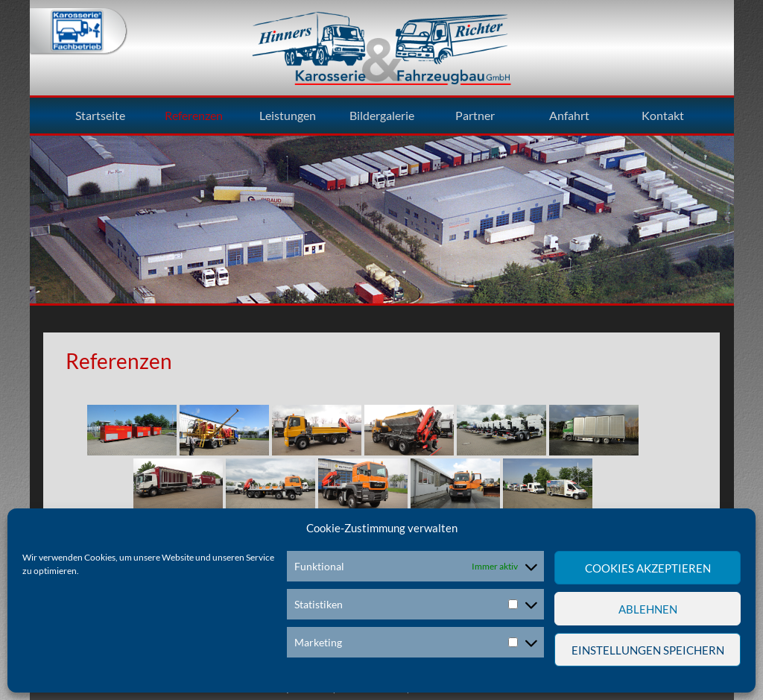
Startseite (100, 116)
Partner (475, 116)
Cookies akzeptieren (648, 568)
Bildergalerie (382, 116)
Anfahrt (569, 116)
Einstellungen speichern (648, 650)
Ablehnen (648, 609)
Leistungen (288, 116)
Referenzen (194, 116)
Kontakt (663, 116)
